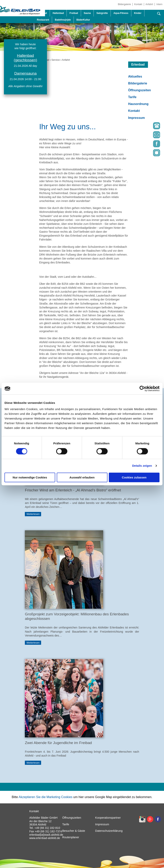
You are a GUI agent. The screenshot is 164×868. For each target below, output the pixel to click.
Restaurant (43, 20)
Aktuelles (135, 76)
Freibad (74, 13)
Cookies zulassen (134, 477)
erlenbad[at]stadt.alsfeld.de (46, 835)
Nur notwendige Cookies (30, 477)
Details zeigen (142, 466)
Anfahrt (149, 4)
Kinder (138, 13)
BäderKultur (83, 20)
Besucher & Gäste (74, 831)
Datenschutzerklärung (109, 831)
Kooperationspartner (108, 818)
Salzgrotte (102, 13)
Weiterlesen (33, 514)
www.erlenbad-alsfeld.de (45, 838)
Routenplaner (71, 837)
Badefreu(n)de (63, 20)
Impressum (137, 118)
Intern (159, 4)
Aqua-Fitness (121, 13)
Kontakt (138, 4)
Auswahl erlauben (82, 477)
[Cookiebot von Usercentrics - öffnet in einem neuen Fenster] (142, 389)
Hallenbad (58, 13)
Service (56, 60)
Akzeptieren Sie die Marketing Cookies (46, 797)
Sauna (87, 13)
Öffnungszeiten (140, 90)
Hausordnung (138, 104)
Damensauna (25, 73)
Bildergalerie (124, 4)
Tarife (132, 97)
